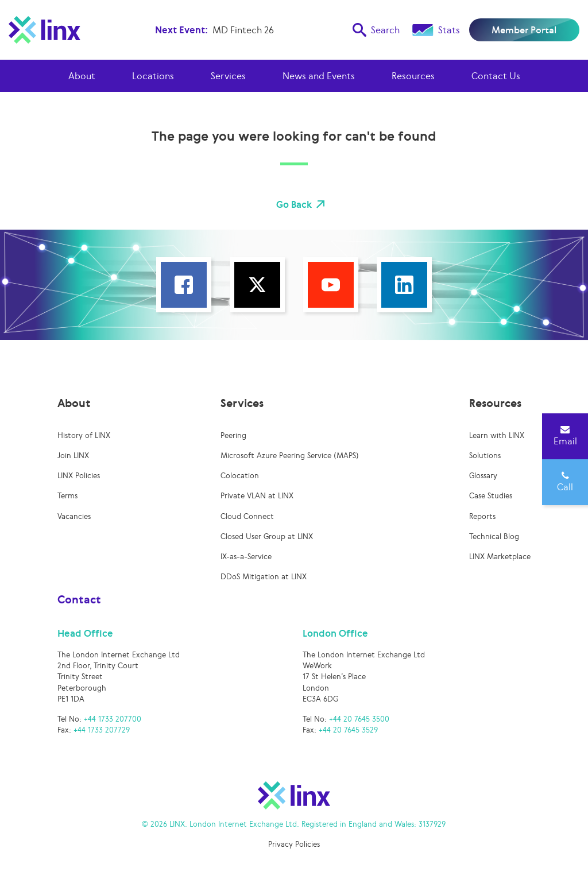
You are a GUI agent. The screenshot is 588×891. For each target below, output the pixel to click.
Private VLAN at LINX (257, 496)
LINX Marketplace (500, 557)
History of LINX (84, 435)
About (82, 76)
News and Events (319, 76)
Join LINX (73, 456)
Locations (153, 76)
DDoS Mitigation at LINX (264, 577)
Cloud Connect (247, 516)
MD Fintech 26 (243, 30)
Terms (67, 496)
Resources (413, 76)
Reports (482, 516)
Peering (233, 435)
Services (228, 76)
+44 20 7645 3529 (348, 730)
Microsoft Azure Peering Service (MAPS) (290, 456)
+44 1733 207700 (113, 719)
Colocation (240, 476)
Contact (79, 599)
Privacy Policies (294, 844)
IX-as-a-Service (246, 557)
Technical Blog (494, 536)
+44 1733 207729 (102, 730)
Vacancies (74, 516)
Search (376, 30)
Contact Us (496, 76)
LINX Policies (79, 476)
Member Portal (524, 30)
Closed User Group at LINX (267, 536)
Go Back (294, 204)
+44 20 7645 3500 (359, 719)
